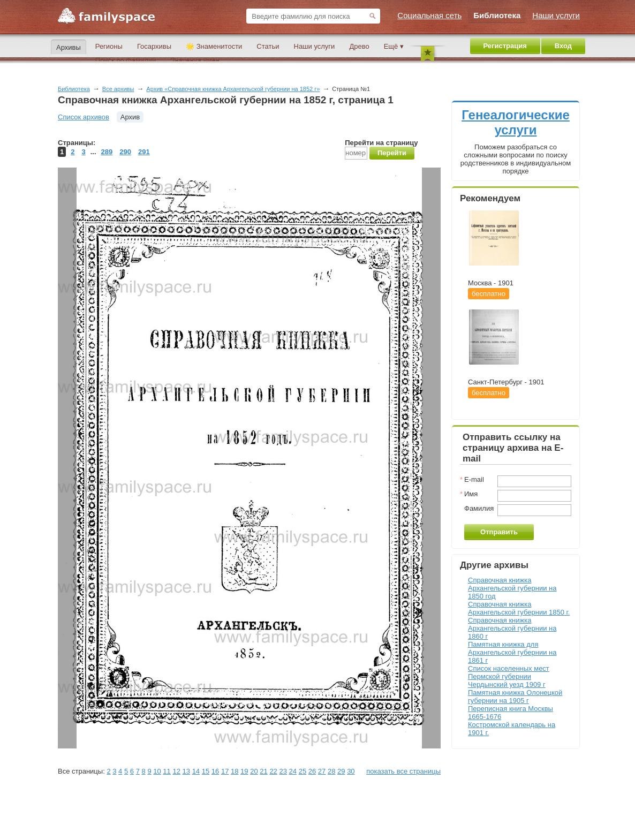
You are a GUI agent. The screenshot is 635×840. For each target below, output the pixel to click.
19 (244, 771)
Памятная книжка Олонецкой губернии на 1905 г (515, 697)
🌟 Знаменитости (214, 46)
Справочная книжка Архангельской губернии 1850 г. (519, 608)
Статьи (268, 46)
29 (341, 771)
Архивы (69, 47)
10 (157, 771)
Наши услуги (315, 46)
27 (322, 771)
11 (167, 771)
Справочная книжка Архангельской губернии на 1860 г (512, 628)
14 (196, 771)
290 (125, 152)
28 (331, 771)
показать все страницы (403, 771)
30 (351, 771)
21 (263, 771)
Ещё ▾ (394, 46)
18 (235, 771)
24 (293, 771)
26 (312, 771)
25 (303, 771)
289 (107, 152)
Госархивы (154, 46)
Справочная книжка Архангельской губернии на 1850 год (512, 588)
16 (215, 771)
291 (144, 152)
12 (176, 771)
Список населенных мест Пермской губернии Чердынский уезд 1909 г (509, 676)
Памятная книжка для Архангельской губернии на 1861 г (512, 652)
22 (273, 771)
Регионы (109, 46)
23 (283, 771)
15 (206, 771)
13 (186, 771)
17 (225, 771)
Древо (359, 46)
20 (254, 771)
